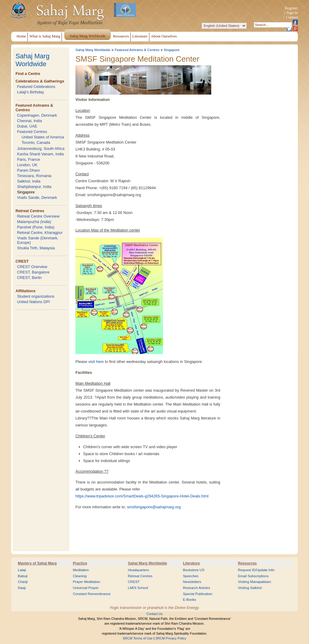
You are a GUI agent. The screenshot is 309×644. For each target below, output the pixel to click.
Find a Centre (28, 74)
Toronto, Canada (36, 142)
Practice (80, 563)
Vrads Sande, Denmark (37, 197)
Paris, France (28, 159)
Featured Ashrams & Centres (137, 50)
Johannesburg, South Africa (41, 149)
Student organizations (36, 296)
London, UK (27, 165)
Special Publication (198, 594)
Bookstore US (194, 570)
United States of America (43, 137)
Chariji (23, 582)
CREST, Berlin (29, 278)
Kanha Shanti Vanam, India (40, 154)
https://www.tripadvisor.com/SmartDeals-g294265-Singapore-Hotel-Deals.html (142, 496)
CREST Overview (32, 267)
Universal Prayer (86, 588)
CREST (22, 261)
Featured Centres (32, 132)
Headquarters (139, 570)
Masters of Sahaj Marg (37, 563)
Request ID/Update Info (256, 570)
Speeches (191, 576)
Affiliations (25, 291)
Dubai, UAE (27, 126)
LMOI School (138, 588)
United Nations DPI (33, 302)
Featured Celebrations (36, 87)
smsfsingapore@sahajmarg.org (154, 507)
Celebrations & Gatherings (40, 81)
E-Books (190, 600)
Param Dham (28, 170)
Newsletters (192, 582)
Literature (191, 563)
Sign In (292, 13)
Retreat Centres (30, 211)
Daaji (22, 588)
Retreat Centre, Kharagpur (40, 233)
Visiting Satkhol (250, 588)
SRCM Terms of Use (138, 638)
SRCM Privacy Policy (171, 638)
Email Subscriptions (253, 576)
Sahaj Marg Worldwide (32, 60)
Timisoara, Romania (34, 176)
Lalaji (22, 570)
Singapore (26, 192)
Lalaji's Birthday (30, 92)
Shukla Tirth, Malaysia (36, 248)
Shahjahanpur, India (34, 187)
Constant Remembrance (92, 594)
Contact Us (154, 614)
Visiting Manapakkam (255, 582)
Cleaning (80, 576)
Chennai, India (29, 121)
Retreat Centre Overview (38, 216)
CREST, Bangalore (33, 272)
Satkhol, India (29, 181)
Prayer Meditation (86, 582)
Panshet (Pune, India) (36, 227)
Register (291, 8)
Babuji (23, 576)
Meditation (81, 570)
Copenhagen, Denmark (37, 115)
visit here (96, 362)
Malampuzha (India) (34, 222)
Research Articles (196, 588)
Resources (247, 563)
